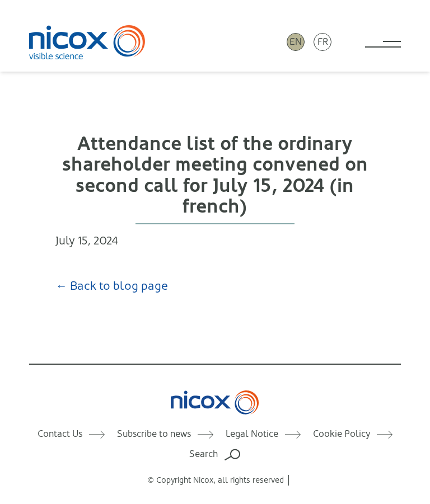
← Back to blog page (110, 286)
